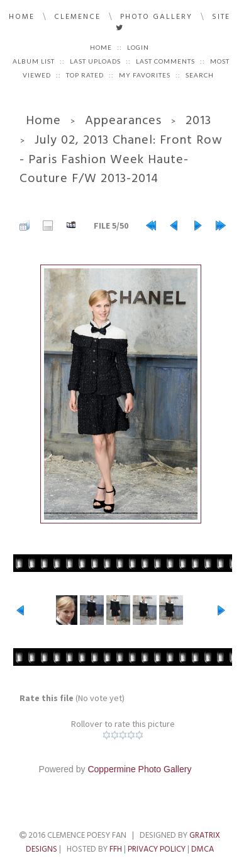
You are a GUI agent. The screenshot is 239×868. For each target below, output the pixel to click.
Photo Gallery (156, 17)
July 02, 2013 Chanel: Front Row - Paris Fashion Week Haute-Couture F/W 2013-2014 (121, 159)
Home (22, 17)
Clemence (77, 17)
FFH (116, 849)
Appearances (123, 120)
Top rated (85, 75)
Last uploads (95, 61)
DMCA (203, 849)
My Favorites (145, 75)
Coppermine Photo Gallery (139, 769)
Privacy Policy (157, 849)
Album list (34, 61)
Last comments (165, 61)
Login (138, 47)
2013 (198, 120)
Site (221, 17)
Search (200, 75)
